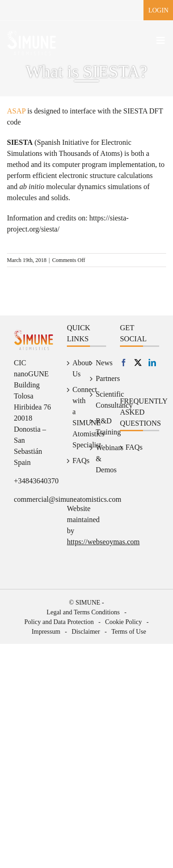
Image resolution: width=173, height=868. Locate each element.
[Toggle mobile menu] (161, 40)
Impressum (46, 632)
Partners (98, 378)
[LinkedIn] (152, 363)
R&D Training (98, 426)
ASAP (16, 111)
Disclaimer (86, 632)
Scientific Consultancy (98, 400)
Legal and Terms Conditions (83, 612)
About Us (75, 368)
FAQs (75, 461)
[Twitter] (138, 363)
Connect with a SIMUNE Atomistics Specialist (75, 417)
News (98, 363)
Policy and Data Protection (59, 622)
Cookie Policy (124, 622)
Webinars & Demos (98, 459)
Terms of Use (128, 632)
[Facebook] (124, 363)
